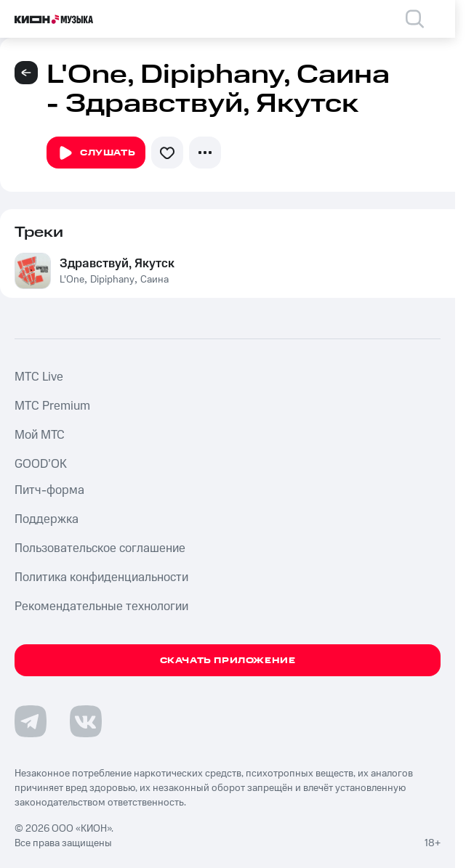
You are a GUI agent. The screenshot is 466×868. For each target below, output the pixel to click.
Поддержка (47, 519)
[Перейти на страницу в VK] (86, 721)
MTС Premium (52, 406)
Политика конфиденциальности (101, 577)
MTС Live (39, 377)
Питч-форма (49, 490)
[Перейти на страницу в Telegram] (31, 721)
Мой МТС (40, 435)
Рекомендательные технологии (101, 607)
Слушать (96, 153)
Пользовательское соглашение (100, 548)
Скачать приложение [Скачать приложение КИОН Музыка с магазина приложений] (228, 661)
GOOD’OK (41, 464)
